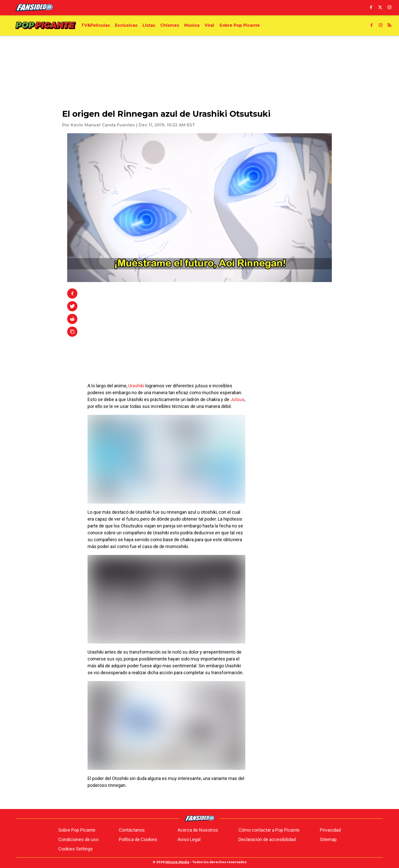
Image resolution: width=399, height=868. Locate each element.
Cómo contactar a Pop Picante (269, 830)
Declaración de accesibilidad (267, 839)
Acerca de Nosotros (198, 830)
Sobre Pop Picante (77, 830)
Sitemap (328, 839)
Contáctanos (132, 830)
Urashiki (136, 386)
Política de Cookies (138, 839)
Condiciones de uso (78, 839)
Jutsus (237, 399)
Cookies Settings (76, 849)
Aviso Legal (189, 839)
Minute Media (177, 862)
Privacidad (330, 830)
